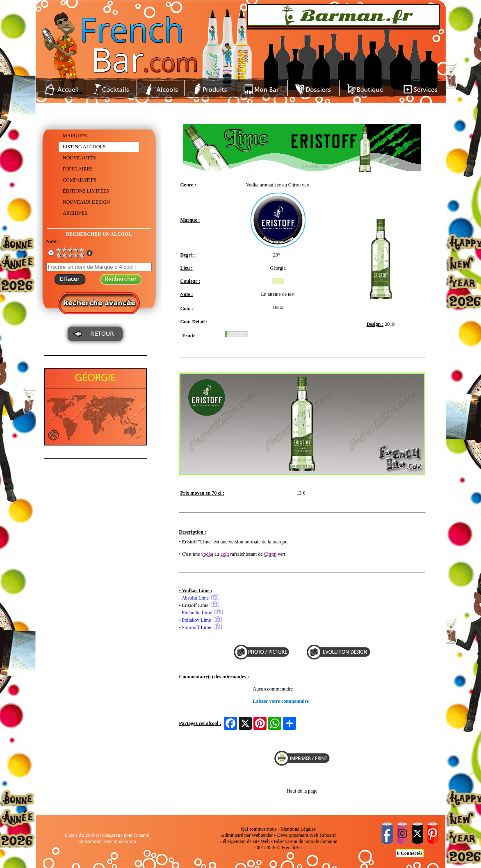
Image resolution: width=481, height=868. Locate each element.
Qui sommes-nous (259, 829)
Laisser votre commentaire (281, 701)
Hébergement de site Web (245, 841)
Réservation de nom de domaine (306, 841)
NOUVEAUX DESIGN (86, 202)
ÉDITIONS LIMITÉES (86, 191)
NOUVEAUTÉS (79, 158)
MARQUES (75, 136)
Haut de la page (302, 791)
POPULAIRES (78, 169)
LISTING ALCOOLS (84, 147)
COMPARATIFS (80, 180)
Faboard (327, 835)
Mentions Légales (298, 829)
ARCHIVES (75, 213)
